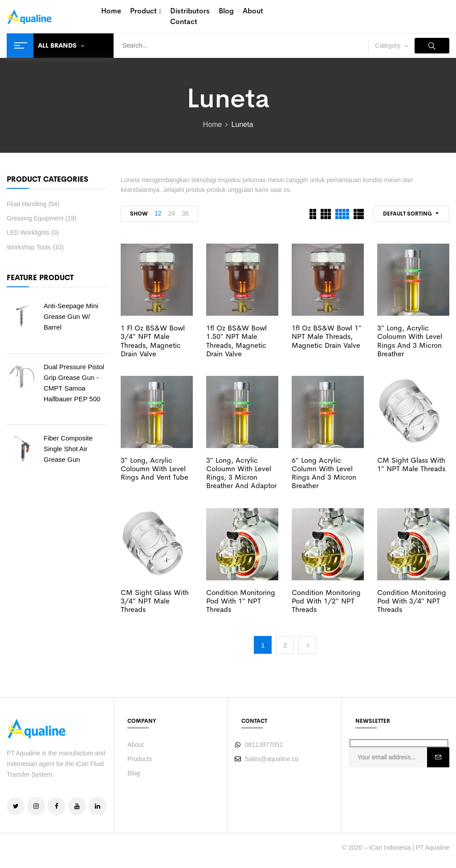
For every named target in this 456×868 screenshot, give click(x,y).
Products (140, 759)
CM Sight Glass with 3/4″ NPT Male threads (155, 601)
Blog (134, 773)
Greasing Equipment (35, 218)
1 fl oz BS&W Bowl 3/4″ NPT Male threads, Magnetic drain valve (153, 341)
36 (185, 213)
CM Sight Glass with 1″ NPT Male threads (411, 465)
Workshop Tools (29, 247)
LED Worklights (28, 232)
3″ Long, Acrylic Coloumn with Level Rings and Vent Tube (155, 469)
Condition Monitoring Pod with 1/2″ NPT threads (326, 601)
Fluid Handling (27, 204)
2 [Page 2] (285, 645)
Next (307, 645)
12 (158, 213)
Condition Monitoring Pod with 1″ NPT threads (241, 601)
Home (213, 124)
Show (139, 214)
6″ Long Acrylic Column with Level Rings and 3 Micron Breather (324, 473)
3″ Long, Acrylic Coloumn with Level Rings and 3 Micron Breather (410, 341)
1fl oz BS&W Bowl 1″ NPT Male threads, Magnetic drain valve (327, 336)
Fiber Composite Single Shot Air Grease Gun (68, 449)
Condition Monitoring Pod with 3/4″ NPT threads (412, 601)
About (136, 745)
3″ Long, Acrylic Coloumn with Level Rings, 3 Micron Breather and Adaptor (241, 473)
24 (172, 213)
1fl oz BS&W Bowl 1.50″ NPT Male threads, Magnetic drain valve (236, 341)
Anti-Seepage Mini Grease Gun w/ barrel (71, 316)
